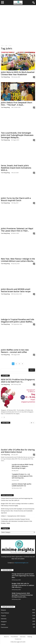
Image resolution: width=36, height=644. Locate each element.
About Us (6, 637)
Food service (4, 627)
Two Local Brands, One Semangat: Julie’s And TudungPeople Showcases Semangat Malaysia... (17, 135)
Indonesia (4, 619)
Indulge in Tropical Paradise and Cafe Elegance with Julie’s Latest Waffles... (18, 321)
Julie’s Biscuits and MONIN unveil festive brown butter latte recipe (16, 290)
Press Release (5, 613)
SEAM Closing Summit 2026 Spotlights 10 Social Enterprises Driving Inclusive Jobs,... (22, 595)
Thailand (3, 616)
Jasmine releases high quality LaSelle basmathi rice (22, 485)
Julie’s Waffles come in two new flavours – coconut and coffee (15, 351)
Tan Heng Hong (5, 77)
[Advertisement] (18, 24)
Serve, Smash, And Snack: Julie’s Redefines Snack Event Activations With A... (16, 168)
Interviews (23, 637)
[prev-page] (2, 417)
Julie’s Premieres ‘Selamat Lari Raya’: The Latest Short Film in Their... (17, 230)
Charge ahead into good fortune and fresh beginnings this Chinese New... (23, 576)
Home (2, 46)
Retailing (30, 637)
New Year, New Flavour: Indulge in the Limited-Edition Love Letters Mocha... (18, 260)
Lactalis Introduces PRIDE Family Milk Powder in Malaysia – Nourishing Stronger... (23, 466)
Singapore (4, 622)
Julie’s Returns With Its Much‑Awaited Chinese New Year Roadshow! (18, 73)
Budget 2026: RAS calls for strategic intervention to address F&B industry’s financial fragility (17, 505)
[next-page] (4, 417)
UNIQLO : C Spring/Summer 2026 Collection (13, 516)
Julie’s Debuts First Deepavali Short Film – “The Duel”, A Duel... (17, 104)
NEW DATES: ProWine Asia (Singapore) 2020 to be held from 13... (18, 381)
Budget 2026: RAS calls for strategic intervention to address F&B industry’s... (23, 585)
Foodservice (18, 639)
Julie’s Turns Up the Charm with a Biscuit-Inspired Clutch (16, 199)
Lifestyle (3, 624)
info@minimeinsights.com (21, 563)
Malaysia (3, 610)
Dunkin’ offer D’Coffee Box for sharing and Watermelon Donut (18, 451)
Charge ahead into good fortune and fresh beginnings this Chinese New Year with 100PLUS (17, 499)
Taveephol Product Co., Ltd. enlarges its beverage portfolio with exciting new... (22, 476)
